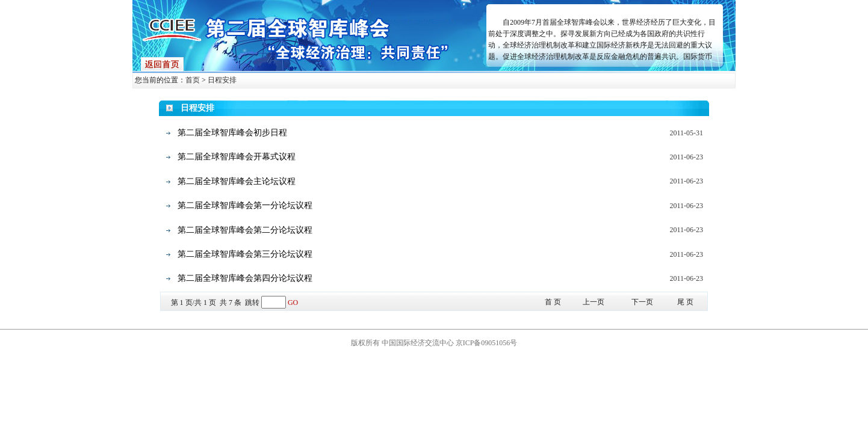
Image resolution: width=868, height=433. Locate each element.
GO (293, 302)
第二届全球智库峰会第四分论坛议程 (245, 278)
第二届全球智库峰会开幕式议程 (237, 157)
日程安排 (222, 80)
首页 (193, 80)
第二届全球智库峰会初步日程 (232, 133)
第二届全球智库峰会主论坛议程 (237, 181)
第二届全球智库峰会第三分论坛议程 (245, 254)
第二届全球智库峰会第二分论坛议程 (245, 230)
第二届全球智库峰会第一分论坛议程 (245, 205)
